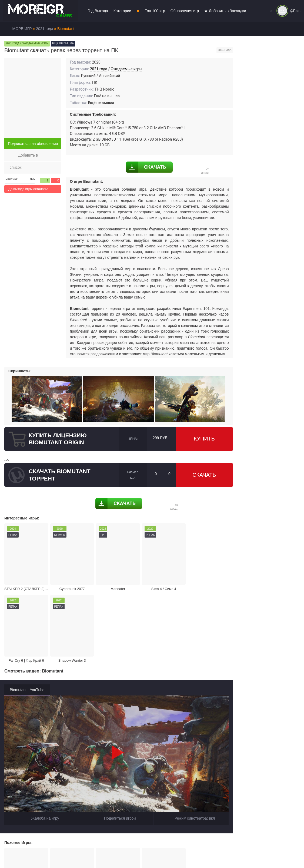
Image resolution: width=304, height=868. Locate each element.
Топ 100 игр (155, 11)
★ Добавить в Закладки (225, 11)
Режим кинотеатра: (191, 735)
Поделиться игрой (116, 735)
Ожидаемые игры (127, 69)
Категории (122, 11)
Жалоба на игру (42, 735)
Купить (204, 439)
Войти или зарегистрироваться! (166, 853)
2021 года (99, 69)
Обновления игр (185, 11)
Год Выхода (98, 11)
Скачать (204, 475)
